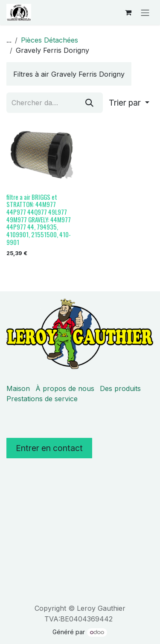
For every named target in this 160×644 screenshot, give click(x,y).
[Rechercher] (89, 103)
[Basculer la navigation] (145, 12)
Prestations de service (42, 399)
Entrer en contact (49, 448)
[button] (129, 103)
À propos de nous (65, 388)
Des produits (120, 388)
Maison (18, 388)
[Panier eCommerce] (128, 12)
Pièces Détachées (49, 40)
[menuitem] (69, 74)
